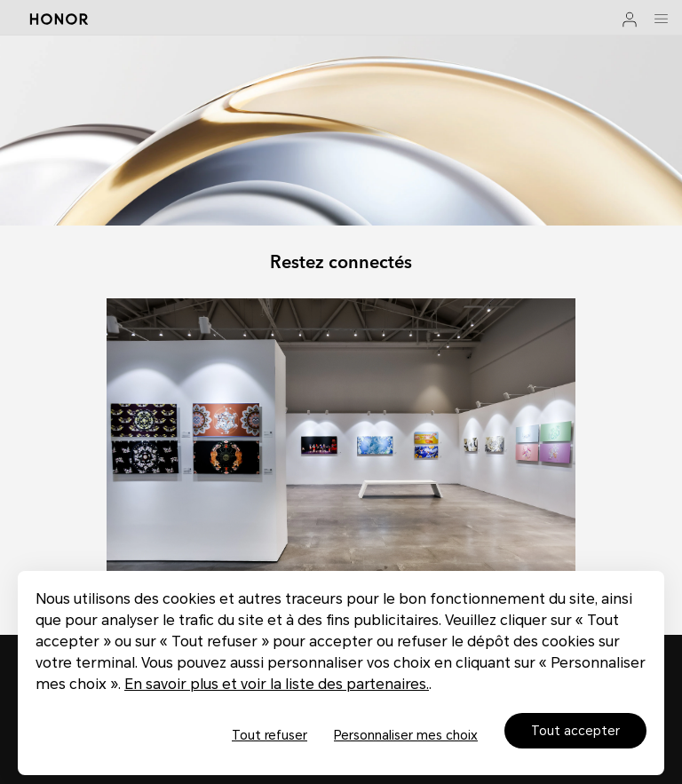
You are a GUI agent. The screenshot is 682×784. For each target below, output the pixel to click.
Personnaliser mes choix (406, 735)
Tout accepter (575, 731)
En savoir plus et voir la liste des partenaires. (277, 684)
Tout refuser (270, 735)
